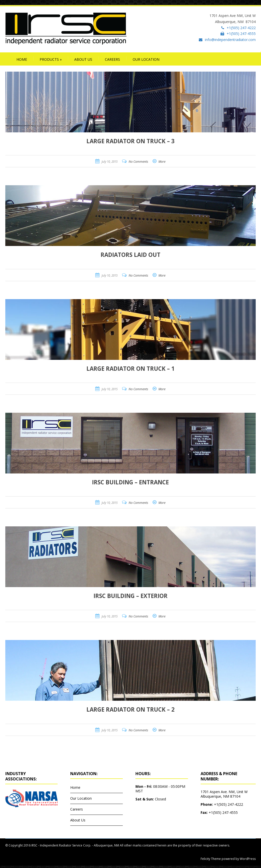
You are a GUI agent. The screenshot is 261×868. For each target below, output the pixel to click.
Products (51, 59)
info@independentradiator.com (230, 40)
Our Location (146, 59)
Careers (112, 59)
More (162, 162)
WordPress (247, 859)
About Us (83, 59)
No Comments (138, 162)
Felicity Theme (211, 859)
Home (22, 59)
